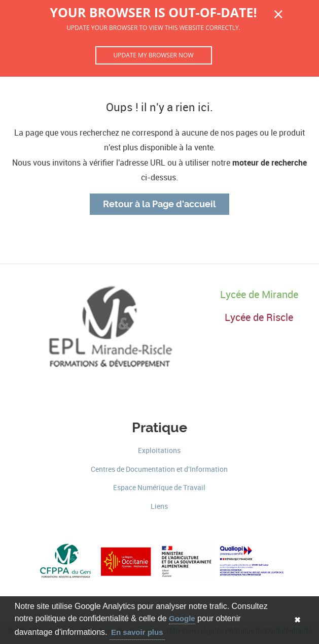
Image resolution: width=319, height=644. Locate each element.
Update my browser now (153, 55)
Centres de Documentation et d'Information (159, 470)
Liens (159, 507)
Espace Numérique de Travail (159, 488)
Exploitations (159, 451)
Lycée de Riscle (259, 317)
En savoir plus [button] (137, 632)
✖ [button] (297, 620)
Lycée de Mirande (259, 295)
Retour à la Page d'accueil (159, 204)
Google (182, 618)
